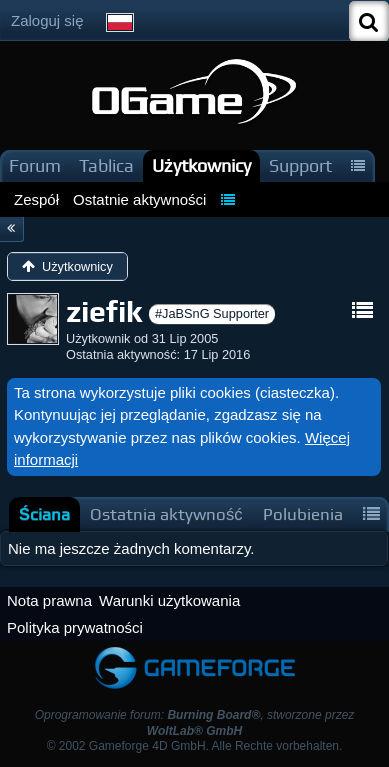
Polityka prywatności (75, 627)
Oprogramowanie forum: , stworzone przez (195, 722)
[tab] (44, 514)
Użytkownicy (201, 165)
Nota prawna (49, 600)
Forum (35, 165)
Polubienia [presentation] (303, 514)
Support (300, 165)
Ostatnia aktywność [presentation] (166, 514)
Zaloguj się (47, 20)
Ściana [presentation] (44, 514)
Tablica (106, 165)
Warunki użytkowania (169, 600)
